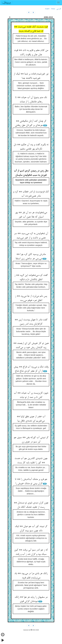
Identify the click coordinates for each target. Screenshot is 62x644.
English (47, 9)
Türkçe (53, 9)
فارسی (59, 9)
